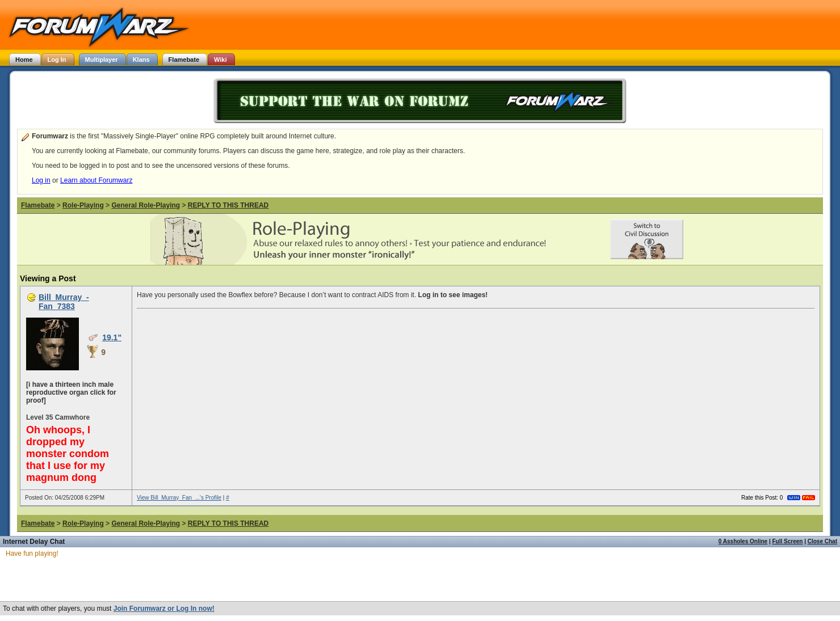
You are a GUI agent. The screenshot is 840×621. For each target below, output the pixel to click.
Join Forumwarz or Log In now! (164, 609)
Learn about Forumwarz (96, 180)
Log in (41, 180)
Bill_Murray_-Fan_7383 (64, 302)
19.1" (112, 337)
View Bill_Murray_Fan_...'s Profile (179, 498)
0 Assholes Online (743, 541)
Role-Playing (83, 205)
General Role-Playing (146, 205)
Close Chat (822, 541)
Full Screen (788, 541)
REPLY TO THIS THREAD (228, 205)
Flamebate (38, 205)
